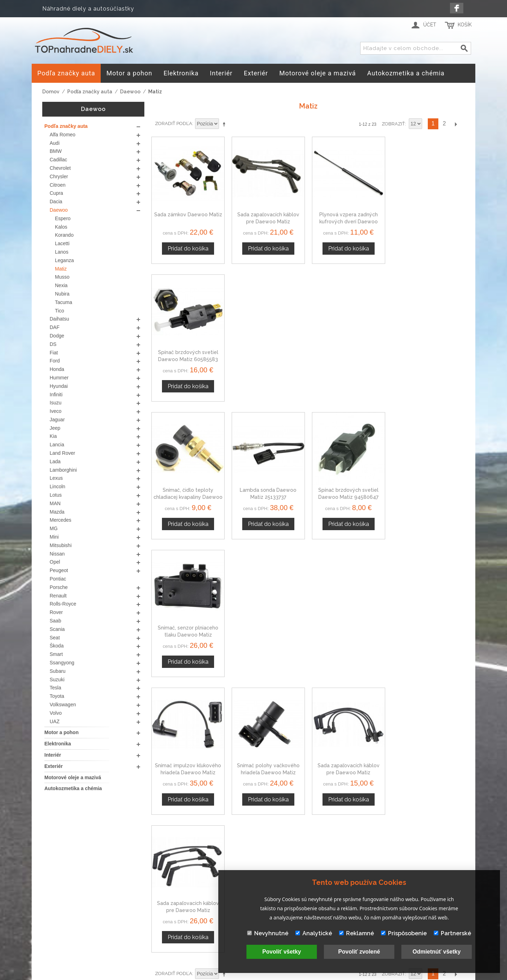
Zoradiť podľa (174, 123)
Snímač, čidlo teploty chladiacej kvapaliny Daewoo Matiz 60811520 (188, 359)
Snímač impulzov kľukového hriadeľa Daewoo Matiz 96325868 (188, 497)
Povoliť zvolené (359, 952)
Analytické (314, 933)
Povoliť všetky (282, 952)
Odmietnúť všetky (437, 952)
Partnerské (452, 933)
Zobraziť (393, 124)
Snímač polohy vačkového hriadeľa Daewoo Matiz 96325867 (268, 497)
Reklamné (356, 933)
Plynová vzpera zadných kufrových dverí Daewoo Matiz (348, 221)
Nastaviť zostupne (225, 124)
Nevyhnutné (268, 933)
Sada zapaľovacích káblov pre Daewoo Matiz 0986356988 (348, 497)
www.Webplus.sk (273, 975)
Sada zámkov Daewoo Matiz (188, 215)
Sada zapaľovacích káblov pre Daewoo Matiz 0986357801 (268, 221)
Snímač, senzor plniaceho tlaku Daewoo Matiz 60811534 (428, 359)
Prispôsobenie (404, 933)
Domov (51, 92)
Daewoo (130, 92)
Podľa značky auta (90, 92)
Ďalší (456, 124)
